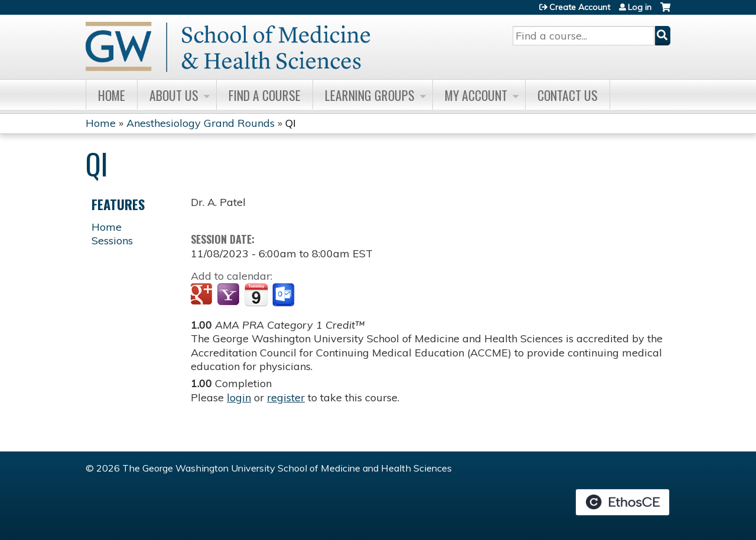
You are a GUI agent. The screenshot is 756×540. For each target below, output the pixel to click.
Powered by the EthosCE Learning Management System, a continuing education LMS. (623, 502)
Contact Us (568, 95)
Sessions (112, 240)
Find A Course (265, 95)
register (286, 397)
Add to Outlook (284, 295)
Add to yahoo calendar (229, 295)
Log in (640, 7)
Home (112, 95)
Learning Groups (370, 95)
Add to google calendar (203, 295)
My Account (476, 95)
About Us (174, 95)
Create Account (580, 7)
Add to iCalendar (256, 294)
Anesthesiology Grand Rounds (201, 123)
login (239, 397)
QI (291, 123)
